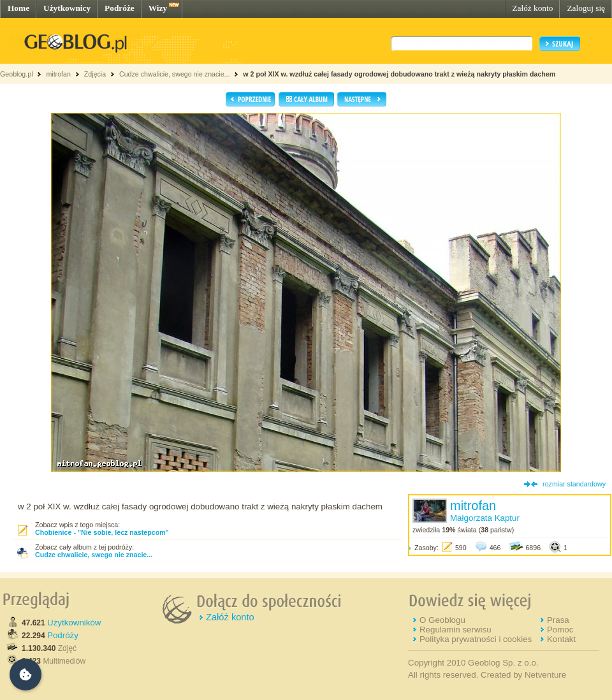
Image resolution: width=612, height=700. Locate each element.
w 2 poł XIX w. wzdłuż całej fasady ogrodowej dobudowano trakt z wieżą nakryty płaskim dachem (399, 74)
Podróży (63, 635)
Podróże (120, 8)
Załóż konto (532, 8)
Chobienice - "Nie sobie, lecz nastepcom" (102, 532)
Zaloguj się (586, 8)
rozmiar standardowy (574, 484)
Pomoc (560, 630)
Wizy (158, 8)
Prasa (558, 620)
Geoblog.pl (17, 74)
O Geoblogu (442, 620)
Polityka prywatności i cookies (476, 639)
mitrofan (58, 74)
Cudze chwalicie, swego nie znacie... (176, 74)
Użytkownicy (67, 8)
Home (18, 8)
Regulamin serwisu (455, 630)
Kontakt (561, 639)
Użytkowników (74, 623)
